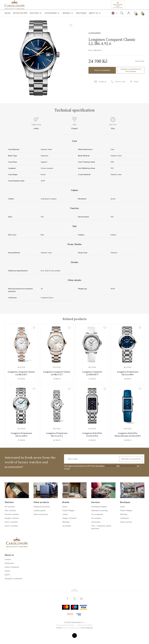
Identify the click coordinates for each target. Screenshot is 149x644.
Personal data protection (65, 636)
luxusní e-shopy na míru (71, 638)
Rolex (8, 15)
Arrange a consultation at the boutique (131, 79)
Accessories (51, 15)
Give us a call (120, 91)
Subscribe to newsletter (130, 469)
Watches (34, 15)
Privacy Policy (111, 476)
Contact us (102, 91)
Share (136, 91)
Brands (66, 15)
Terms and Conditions (128, 476)
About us (93, 15)
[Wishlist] (34, 337)
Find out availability (102, 79)
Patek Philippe (20, 15)
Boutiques (81, 15)
